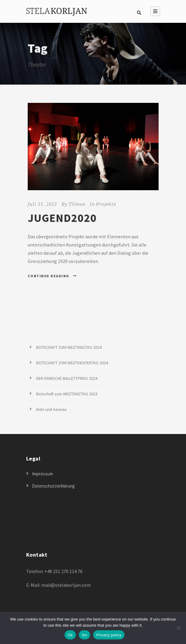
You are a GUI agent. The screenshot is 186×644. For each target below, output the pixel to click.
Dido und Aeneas (51, 409)
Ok (70, 635)
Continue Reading (52, 276)
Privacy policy (109, 635)
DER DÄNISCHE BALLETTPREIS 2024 (67, 378)
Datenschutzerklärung (53, 486)
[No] (178, 628)
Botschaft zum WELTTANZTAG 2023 (67, 394)
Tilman (77, 204)
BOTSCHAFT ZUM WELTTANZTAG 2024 (69, 347)
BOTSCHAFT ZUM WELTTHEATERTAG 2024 (72, 363)
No (84, 635)
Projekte (106, 204)
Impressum (42, 474)
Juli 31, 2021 (42, 204)
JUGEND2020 (62, 218)
